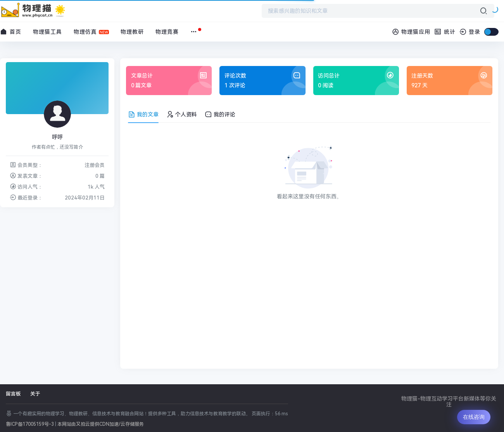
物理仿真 (85, 32)
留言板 (13, 394)
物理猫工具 (47, 32)
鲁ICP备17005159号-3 (30, 424)
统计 (445, 32)
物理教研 (132, 32)
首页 (11, 32)
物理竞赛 (167, 32)
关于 (35, 394)
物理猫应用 (411, 32)
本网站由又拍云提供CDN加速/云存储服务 (101, 424)
